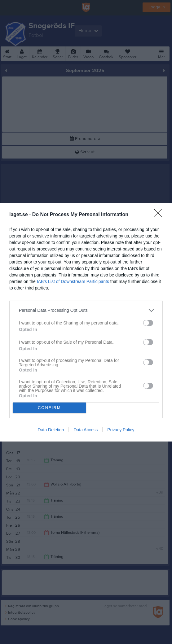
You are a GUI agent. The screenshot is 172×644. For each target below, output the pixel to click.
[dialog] (86, 322)
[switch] (148, 323)
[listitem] (86, 310)
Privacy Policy (121, 430)
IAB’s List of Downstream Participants (73, 281)
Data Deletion (51, 430)
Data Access (86, 430)
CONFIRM (49, 407)
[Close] (160, 215)
